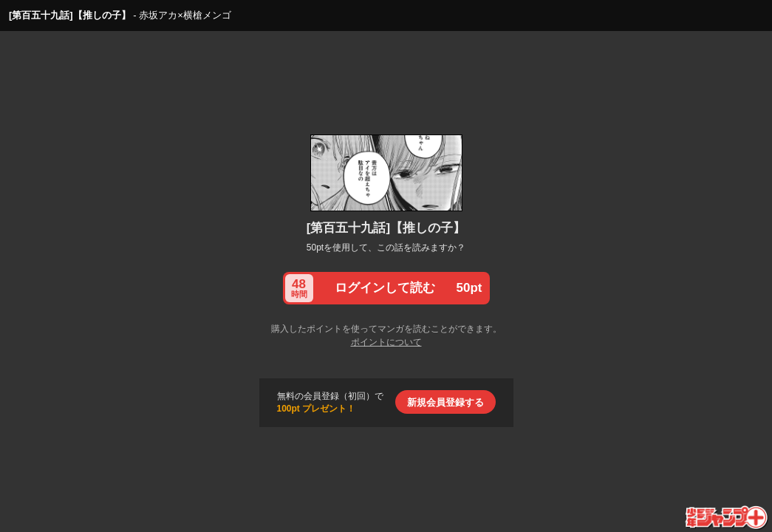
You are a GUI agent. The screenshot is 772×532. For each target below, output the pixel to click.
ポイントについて (386, 342)
